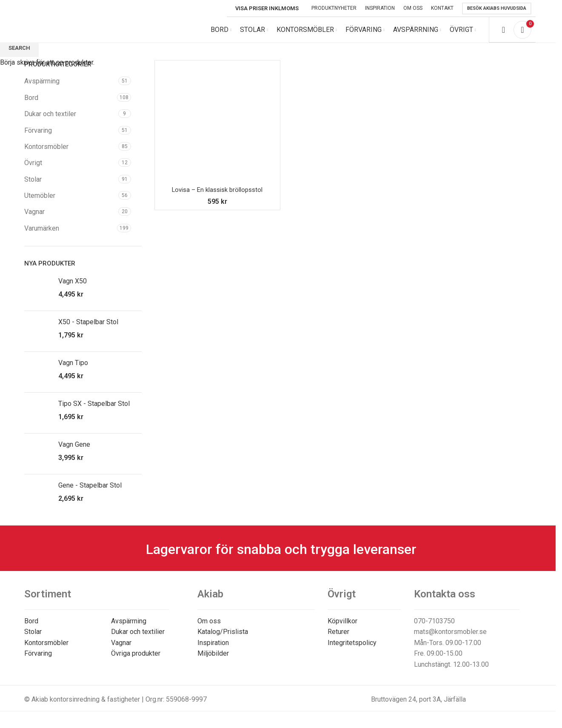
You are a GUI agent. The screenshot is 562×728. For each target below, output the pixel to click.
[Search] (504, 34)
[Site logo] (82, 33)
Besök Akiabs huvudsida (497, 8)
